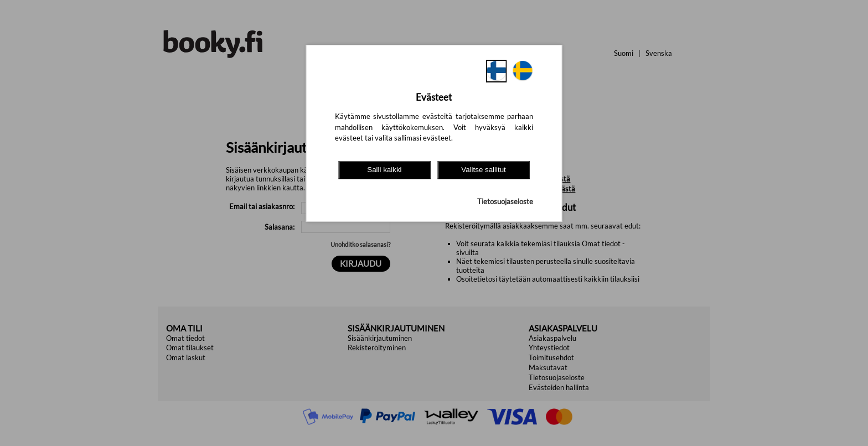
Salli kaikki (384, 170)
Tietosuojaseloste (505, 201)
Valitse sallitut (484, 170)
